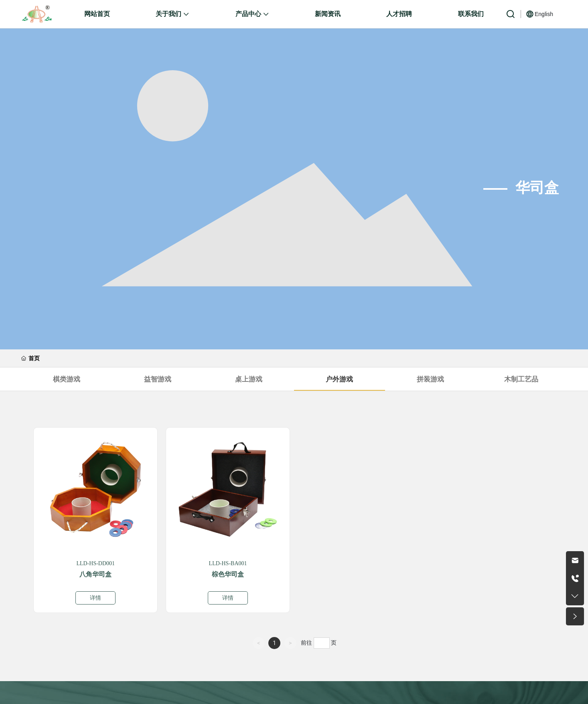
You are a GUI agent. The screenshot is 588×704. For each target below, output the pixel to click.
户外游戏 (339, 379)
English (544, 14)
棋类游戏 (67, 379)
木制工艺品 (521, 379)
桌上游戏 (249, 379)
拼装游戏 (430, 379)
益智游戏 (158, 379)
